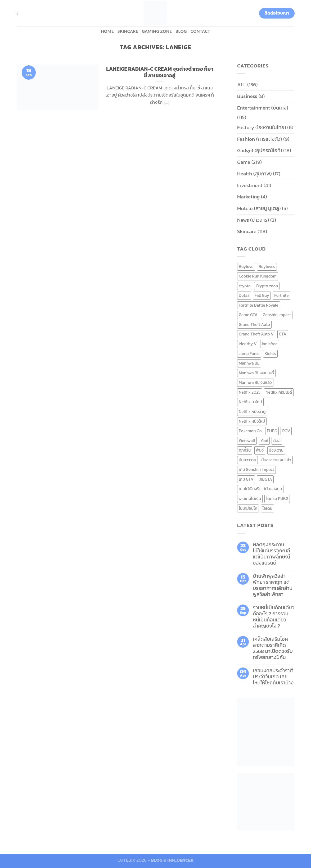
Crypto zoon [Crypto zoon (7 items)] (267, 286)
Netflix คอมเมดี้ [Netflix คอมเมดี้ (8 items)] (279, 392)
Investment (250, 185)
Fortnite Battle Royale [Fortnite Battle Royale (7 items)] (259, 305)
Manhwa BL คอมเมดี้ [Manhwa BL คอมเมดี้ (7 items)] (256, 373)
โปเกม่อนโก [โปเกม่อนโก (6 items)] (248, 508)
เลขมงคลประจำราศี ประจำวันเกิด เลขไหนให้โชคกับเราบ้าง (273, 677)
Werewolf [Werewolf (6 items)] (247, 441)
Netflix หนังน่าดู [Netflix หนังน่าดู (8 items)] (252, 412)
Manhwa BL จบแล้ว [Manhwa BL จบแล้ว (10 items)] (255, 382)
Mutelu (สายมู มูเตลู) (259, 208)
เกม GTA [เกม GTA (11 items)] (246, 479)
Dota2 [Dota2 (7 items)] (244, 295)
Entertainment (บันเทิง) (263, 108)
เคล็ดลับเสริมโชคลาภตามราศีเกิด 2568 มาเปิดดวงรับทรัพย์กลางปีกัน (273, 648)
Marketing (248, 197)
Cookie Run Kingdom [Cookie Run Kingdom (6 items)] (258, 276)
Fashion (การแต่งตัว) (260, 139)
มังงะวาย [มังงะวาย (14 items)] (276, 450)
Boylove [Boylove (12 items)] (246, 267)
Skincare (128, 31)
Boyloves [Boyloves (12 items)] (267, 267)
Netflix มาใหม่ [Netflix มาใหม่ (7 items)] (250, 402)
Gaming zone (157, 31)
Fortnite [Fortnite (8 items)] (281, 295)
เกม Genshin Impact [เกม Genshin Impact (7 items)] (256, 469)
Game (244, 162)
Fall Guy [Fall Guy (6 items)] (262, 295)
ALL (242, 85)
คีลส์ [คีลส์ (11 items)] (277, 441)
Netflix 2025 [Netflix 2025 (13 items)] (250, 392)
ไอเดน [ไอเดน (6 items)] (267, 508)
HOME (107, 31)
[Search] (19, 13)
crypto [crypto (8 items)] (245, 286)
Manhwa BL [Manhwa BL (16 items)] (249, 363)
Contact (200, 31)
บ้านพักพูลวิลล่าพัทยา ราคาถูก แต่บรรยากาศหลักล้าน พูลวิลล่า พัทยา (273, 585)
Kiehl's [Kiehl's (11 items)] (271, 354)
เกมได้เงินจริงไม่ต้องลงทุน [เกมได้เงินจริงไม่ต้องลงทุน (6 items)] (260, 489)
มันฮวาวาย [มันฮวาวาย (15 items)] (247, 460)
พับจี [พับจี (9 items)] (260, 450)
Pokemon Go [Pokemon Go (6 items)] (250, 431)
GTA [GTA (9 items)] (283, 334)
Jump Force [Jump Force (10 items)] (249, 354)
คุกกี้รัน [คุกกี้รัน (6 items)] (245, 450)
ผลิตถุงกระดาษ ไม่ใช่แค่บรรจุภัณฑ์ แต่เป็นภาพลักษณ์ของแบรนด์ (271, 554)
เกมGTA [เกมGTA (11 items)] (265, 479)
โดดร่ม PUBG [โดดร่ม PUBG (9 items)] (277, 499)
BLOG (181, 31)
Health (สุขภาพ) (254, 174)
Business (247, 96)
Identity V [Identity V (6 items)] (248, 344)
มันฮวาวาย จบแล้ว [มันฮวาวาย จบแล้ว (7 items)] (276, 460)
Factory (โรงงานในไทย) (262, 127)
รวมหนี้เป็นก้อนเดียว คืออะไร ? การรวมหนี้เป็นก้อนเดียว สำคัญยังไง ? (274, 617)
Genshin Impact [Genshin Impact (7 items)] (277, 315)
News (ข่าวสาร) (253, 220)
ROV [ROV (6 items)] (286, 431)
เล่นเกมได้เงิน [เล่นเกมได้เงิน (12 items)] (250, 499)
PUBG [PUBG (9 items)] (272, 431)
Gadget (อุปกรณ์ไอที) (260, 150)
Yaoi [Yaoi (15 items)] (264, 441)
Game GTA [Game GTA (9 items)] (248, 315)
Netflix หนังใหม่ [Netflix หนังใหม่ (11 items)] (252, 421)
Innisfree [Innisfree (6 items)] (270, 344)
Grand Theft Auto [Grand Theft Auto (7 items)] (254, 324)
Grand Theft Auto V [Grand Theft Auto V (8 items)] (256, 334)
